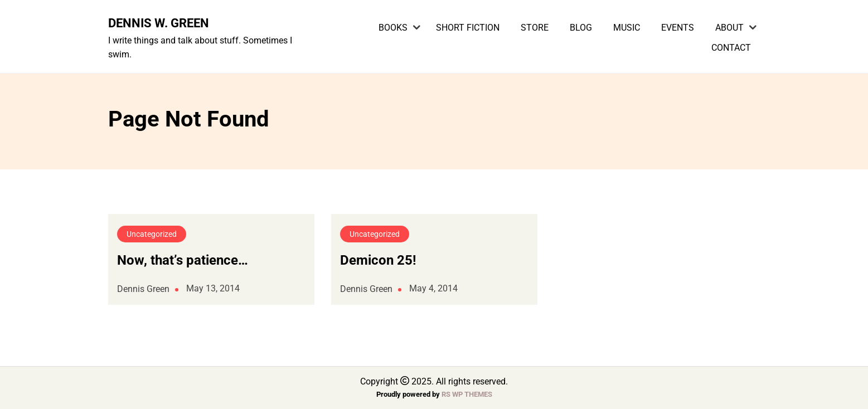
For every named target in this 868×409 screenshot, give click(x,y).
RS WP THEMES (467, 394)
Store (535, 28)
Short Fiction (468, 28)
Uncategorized (152, 234)
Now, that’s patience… (183, 260)
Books (393, 28)
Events (678, 28)
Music (627, 28)
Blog (581, 28)
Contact (731, 48)
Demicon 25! (378, 260)
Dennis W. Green (159, 23)
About (729, 28)
